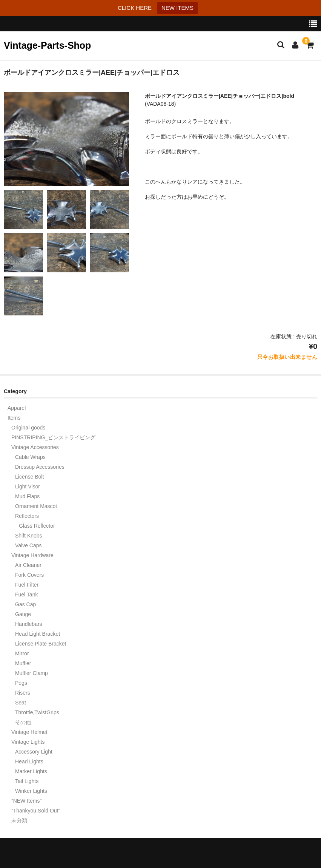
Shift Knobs (29, 536)
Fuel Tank (26, 595)
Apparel (17, 408)
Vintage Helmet (29, 732)
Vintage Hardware (32, 555)
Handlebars (29, 624)
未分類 (19, 820)
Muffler (23, 663)
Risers (23, 693)
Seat (21, 703)
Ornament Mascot (36, 506)
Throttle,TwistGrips (37, 712)
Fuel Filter (27, 585)
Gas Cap (25, 604)
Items (14, 418)
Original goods (28, 428)
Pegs (21, 683)
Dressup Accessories (40, 467)
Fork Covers (29, 575)
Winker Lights (31, 791)
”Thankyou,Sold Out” (36, 811)
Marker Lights (31, 771)
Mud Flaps (27, 496)
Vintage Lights (28, 742)
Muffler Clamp (31, 673)
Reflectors (27, 516)
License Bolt (29, 477)
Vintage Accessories (35, 447)
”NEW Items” (26, 801)
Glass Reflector (37, 526)
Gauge (23, 614)
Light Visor (28, 487)
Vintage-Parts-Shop (47, 45)
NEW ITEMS (177, 8)
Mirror (22, 653)
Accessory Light (34, 752)
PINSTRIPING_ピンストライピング (53, 437)
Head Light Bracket (38, 634)
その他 (23, 722)
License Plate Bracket (41, 644)
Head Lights (29, 761)
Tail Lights (27, 781)
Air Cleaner (28, 565)
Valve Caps (28, 545)
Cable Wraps (30, 457)
